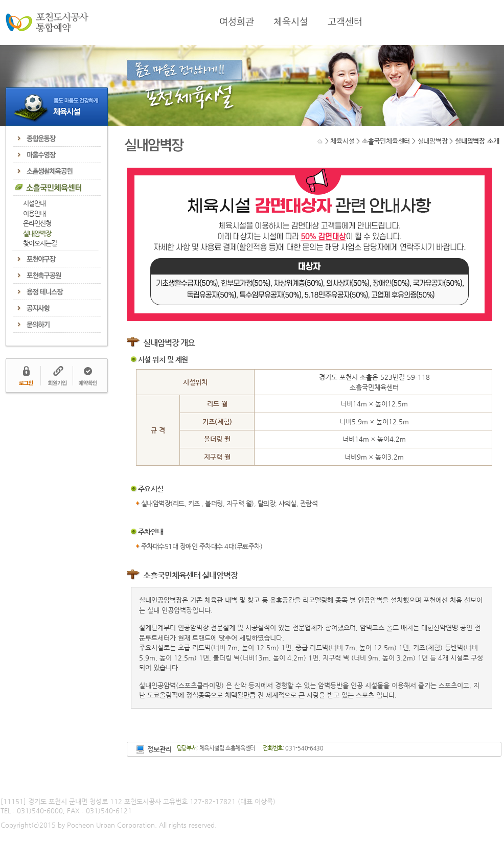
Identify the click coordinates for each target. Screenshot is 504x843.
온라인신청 (37, 223)
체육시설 (291, 21)
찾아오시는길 (40, 243)
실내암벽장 (37, 233)
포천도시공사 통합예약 (47, 22)
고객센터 (345, 21)
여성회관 (237, 21)
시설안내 (34, 203)
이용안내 (34, 213)
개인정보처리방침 (25, 784)
